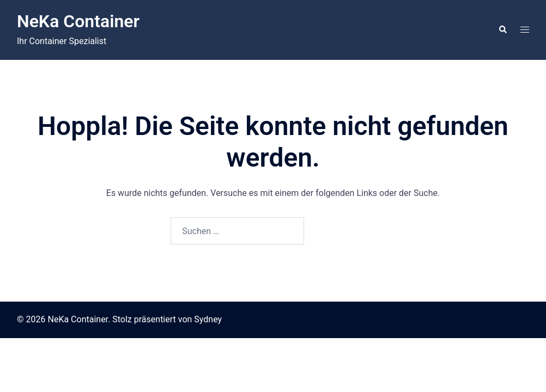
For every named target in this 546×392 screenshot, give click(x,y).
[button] (502, 30)
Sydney (208, 319)
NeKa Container (78, 21)
